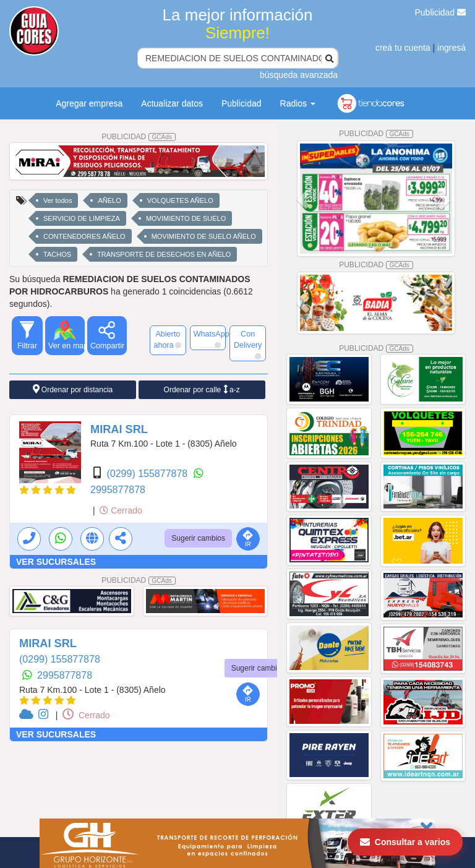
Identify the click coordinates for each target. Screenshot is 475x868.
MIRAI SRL (119, 429)
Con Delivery (248, 345)
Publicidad (441, 12)
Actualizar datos (172, 103)
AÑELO (109, 200)
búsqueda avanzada (299, 75)
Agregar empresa (89, 103)
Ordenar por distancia (73, 389)
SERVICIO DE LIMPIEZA (82, 218)
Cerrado (121, 510)
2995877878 (118, 490)
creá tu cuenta (403, 48)
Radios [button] (298, 103)
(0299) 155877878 (148, 474)
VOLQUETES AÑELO (180, 200)
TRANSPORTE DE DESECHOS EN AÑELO (164, 254)
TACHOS (57, 254)
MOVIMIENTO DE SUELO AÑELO (204, 236)
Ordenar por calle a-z (202, 389)
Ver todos (58, 200)
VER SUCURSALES (56, 562)
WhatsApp (210, 339)
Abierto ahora (167, 340)
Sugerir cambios (198, 538)
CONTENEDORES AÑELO (84, 236)
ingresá (451, 48)
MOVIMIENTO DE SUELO (186, 218)
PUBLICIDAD (139, 137)
